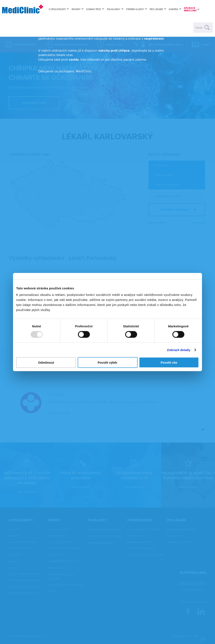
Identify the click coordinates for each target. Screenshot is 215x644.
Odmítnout (46, 362)
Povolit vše (169, 362)
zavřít (172, 43)
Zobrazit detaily (179, 350)
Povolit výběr (107, 362)
